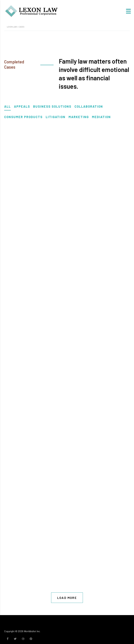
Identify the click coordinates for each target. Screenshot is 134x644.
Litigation (56, 117)
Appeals (22, 106)
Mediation (101, 117)
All (8, 106)
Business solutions (52, 106)
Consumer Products (23, 117)
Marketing (79, 117)
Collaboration (89, 106)
